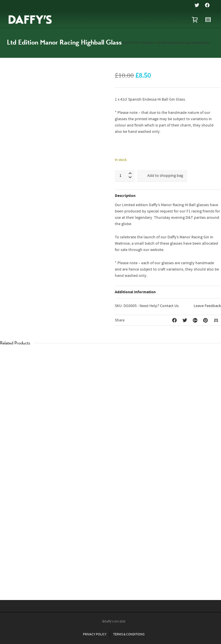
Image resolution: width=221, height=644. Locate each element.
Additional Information (135, 292)
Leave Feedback (207, 306)
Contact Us (169, 306)
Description (125, 196)
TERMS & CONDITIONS (129, 634)
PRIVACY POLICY (95, 634)
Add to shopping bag (162, 176)
